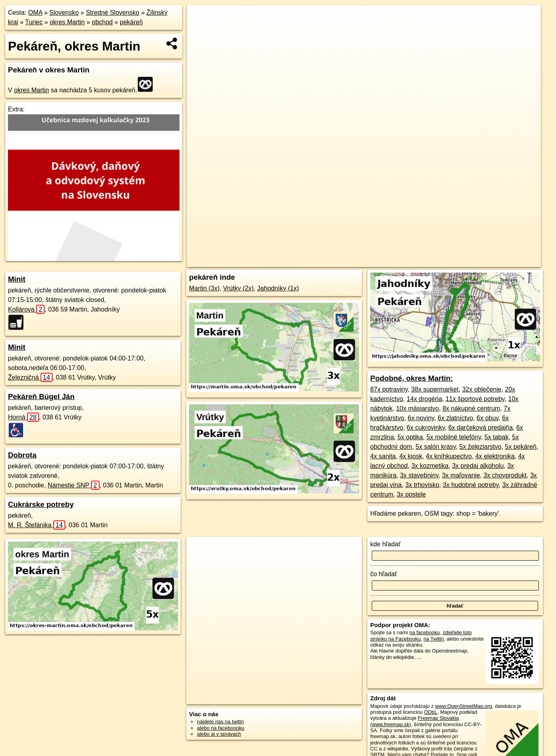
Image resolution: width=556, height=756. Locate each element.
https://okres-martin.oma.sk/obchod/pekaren (494, 261)
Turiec (34, 22)
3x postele (411, 494)
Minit (17, 279)
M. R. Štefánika (37, 525)
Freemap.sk (422, 261)
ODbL (430, 712)
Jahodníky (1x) (278, 288)
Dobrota (22, 455)
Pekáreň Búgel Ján (41, 397)
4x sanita (383, 456)
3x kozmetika (430, 466)
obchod (102, 22)
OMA (35, 13)
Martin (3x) (204, 288)
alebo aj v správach (219, 734)
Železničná (30, 377)
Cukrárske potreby (41, 504)
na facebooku (424, 632)
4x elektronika (495, 456)
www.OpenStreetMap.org (463, 706)
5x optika (410, 437)
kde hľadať (385, 544)
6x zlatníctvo (456, 418)
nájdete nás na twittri (220, 722)
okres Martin (67, 22)
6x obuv (488, 418)
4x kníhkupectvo (449, 456)
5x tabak (496, 437)
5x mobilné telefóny (454, 437)
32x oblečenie (482, 389)
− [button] (200, 31)
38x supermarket (435, 389)
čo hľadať (384, 574)
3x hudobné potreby (471, 485)
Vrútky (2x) (238, 288)
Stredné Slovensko (113, 13)
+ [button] (200, 19)
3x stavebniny (419, 475)
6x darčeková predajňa (480, 428)
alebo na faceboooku (221, 728)
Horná (23, 417)
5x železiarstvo (480, 447)
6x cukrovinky (426, 428)
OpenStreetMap (381, 261)
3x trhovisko (422, 485)
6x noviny (421, 418)
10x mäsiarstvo (417, 408)
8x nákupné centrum (471, 408)
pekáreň (131, 22)
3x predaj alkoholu (478, 466)
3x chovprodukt (505, 475)
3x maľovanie (461, 475)
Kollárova (26, 309)
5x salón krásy (436, 447)
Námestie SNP (74, 485)
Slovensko (64, 13)
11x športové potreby (475, 399)
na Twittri (434, 639)
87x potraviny (389, 389)
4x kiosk (411, 456)
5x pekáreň (521, 447)
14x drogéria (424, 399)
